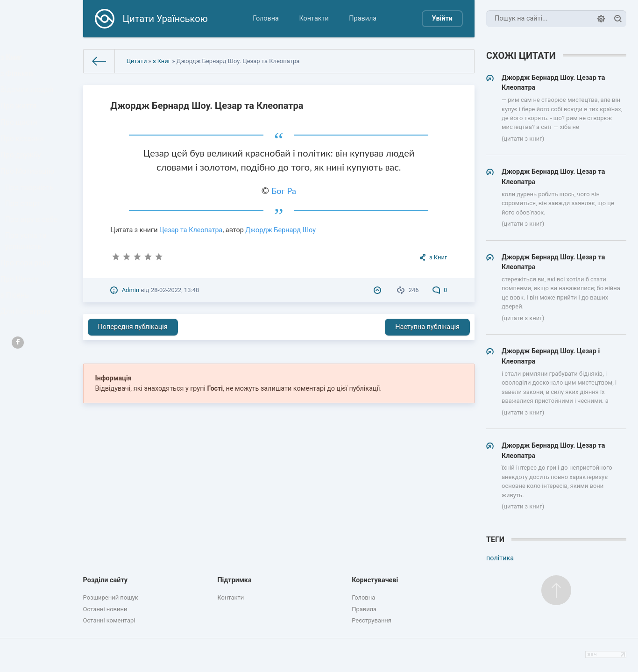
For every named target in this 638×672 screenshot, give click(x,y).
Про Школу (22, 327)
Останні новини (105, 609)
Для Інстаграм (28, 368)
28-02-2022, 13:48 (175, 290)
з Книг (15, 59)
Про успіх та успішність (28, 282)
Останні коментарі (109, 620)
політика (500, 558)
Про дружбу (23, 179)
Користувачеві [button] (375, 580)
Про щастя (21, 139)
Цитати (137, 61)
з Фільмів (20, 79)
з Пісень (18, 347)
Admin (131, 290)
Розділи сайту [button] (106, 580)
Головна (266, 18)
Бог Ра (284, 191)
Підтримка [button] (234, 580)
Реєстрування (372, 620)
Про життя (21, 119)
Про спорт (25, 239)
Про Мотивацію (29, 199)
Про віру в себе (33, 258)
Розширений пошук (111, 597)
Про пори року (27, 307)
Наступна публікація (427, 327)
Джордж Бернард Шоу (280, 230)
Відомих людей (29, 99)
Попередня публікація (133, 327)
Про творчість (32, 219)
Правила (363, 18)
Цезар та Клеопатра (191, 230)
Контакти (314, 18)
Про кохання (25, 159)
